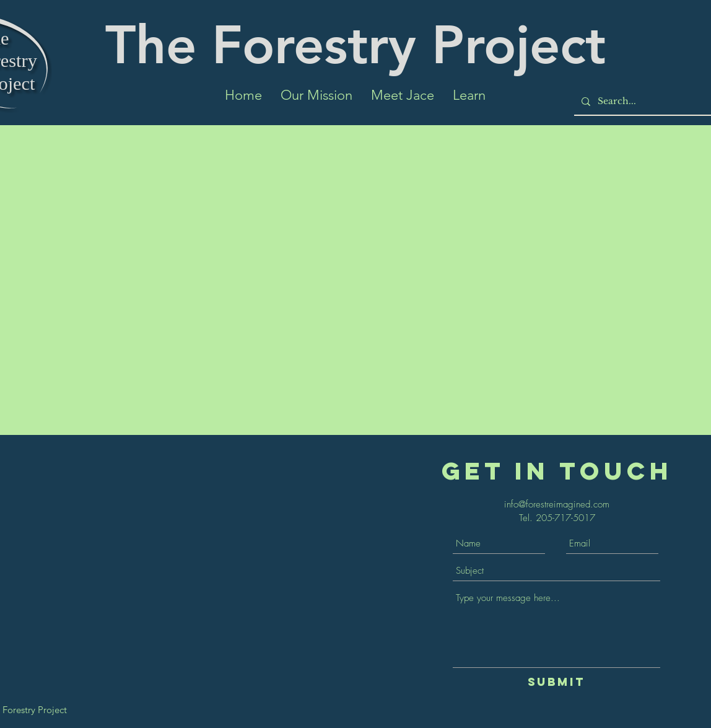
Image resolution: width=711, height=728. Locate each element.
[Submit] (556, 682)
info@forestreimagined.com (557, 504)
